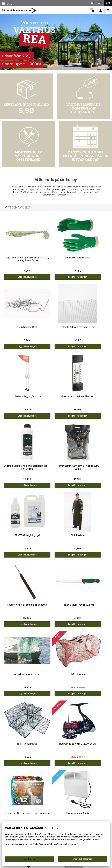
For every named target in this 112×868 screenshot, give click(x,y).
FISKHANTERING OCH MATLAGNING (29, 788)
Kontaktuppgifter (83, 791)
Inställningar (29, 859)
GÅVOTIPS (29, 804)
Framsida (83, 779)
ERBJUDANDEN (29, 800)
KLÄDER (29, 792)
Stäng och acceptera (83, 859)
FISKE (29, 780)
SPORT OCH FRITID (29, 796)
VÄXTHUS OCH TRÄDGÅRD (29, 784)
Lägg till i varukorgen (20, 265)
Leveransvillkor (83, 787)
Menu (7, 4)
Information (83, 783)
